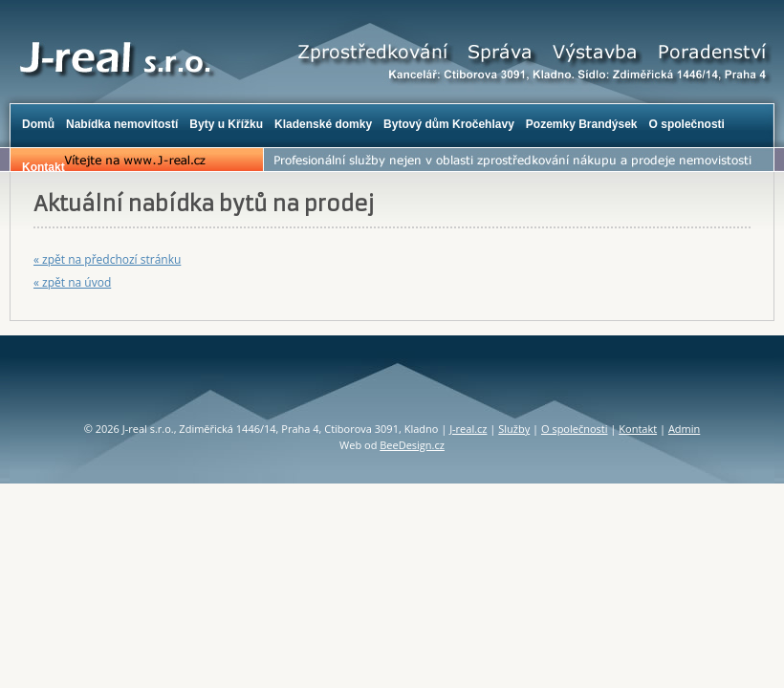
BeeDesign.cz (412, 445)
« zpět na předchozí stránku (107, 259)
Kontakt (638, 429)
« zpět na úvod (72, 282)
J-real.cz (468, 429)
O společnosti (575, 429)
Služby (514, 429)
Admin (684, 429)
